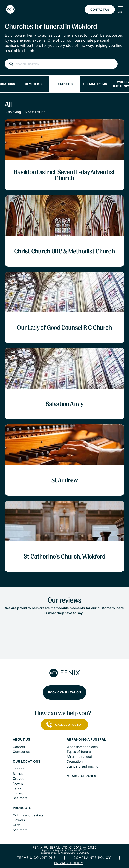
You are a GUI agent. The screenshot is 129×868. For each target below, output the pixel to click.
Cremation (75, 761)
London (19, 769)
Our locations (27, 762)
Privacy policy (69, 863)
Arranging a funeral (86, 740)
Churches (64, 84)
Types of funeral (79, 752)
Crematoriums (95, 84)
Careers (19, 747)
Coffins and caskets (28, 815)
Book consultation (65, 692)
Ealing (17, 788)
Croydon (20, 778)
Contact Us (100, 9)
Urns (16, 825)
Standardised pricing (83, 766)
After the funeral (79, 757)
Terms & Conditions (36, 858)
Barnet (18, 774)
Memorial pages (81, 776)
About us (21, 740)
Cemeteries (34, 84)
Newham (20, 783)
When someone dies (82, 747)
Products (22, 808)
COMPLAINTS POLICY (92, 858)
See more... (21, 798)
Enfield (18, 793)
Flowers (19, 820)
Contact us (21, 752)
